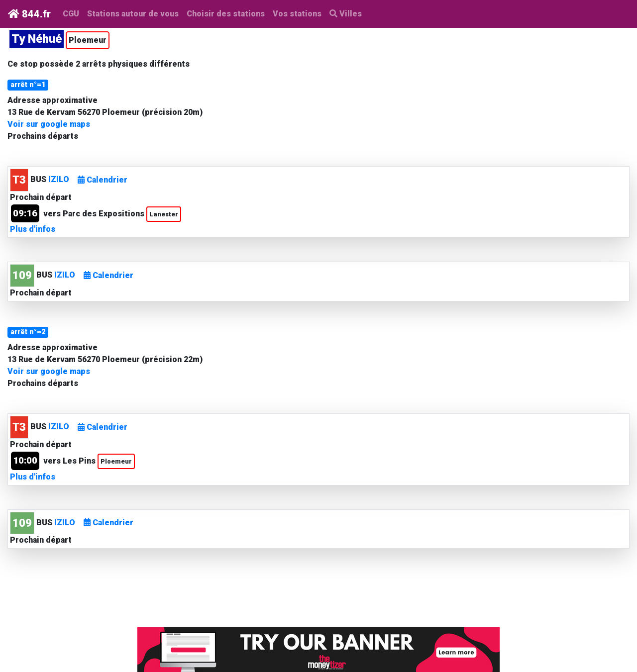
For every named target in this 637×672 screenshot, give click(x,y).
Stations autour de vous (135, 13)
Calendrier (103, 180)
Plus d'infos (33, 229)
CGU (71, 14)
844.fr (29, 14)
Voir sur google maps (49, 124)
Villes (346, 14)
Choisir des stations (226, 14)
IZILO (59, 179)
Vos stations (297, 14)
